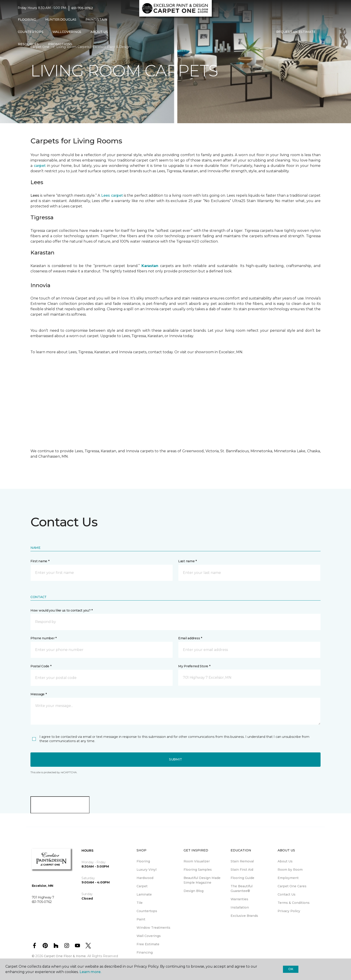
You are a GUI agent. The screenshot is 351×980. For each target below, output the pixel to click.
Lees (35, 195)
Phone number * (44, 638)
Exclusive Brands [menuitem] (244, 916)
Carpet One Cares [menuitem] (292, 886)
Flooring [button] (27, 19)
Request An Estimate (296, 32)
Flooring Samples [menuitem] (198, 870)
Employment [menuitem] (288, 878)
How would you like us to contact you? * (62, 610)
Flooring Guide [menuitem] (242, 878)
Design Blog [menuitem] (194, 891)
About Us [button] (99, 32)
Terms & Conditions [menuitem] (294, 903)
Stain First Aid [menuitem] (242, 870)
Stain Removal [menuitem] (242, 861)
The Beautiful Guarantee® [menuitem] (242, 888)
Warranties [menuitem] (239, 899)
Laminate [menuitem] (144, 894)
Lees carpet (112, 195)
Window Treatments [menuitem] (153, 928)
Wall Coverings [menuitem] (149, 936)
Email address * (190, 638)
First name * (40, 561)
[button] (323, 32)
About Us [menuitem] (285, 861)
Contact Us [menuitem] (287, 894)
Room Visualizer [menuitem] (197, 861)
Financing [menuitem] (145, 952)
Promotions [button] (60, 44)
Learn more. (90, 972)
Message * (39, 694)
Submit (175, 759)
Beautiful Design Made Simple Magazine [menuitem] (202, 880)
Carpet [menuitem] (142, 886)
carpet (40, 166)
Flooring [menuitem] (143, 861)
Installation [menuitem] (240, 907)
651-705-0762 (82, 8)
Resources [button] (28, 44)
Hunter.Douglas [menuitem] (61, 19)
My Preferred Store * (194, 666)
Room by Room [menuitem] (290, 870)
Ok (291, 969)
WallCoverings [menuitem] (67, 32)
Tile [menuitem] (140, 903)
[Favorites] (329, 32)
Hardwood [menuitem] (145, 878)
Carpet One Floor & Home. (65, 956)
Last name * (187, 561)
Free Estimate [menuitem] (148, 944)
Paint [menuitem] (141, 919)
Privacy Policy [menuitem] (289, 911)
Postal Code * (41, 666)
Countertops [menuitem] (31, 32)
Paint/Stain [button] (96, 19)
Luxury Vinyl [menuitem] (147, 870)
